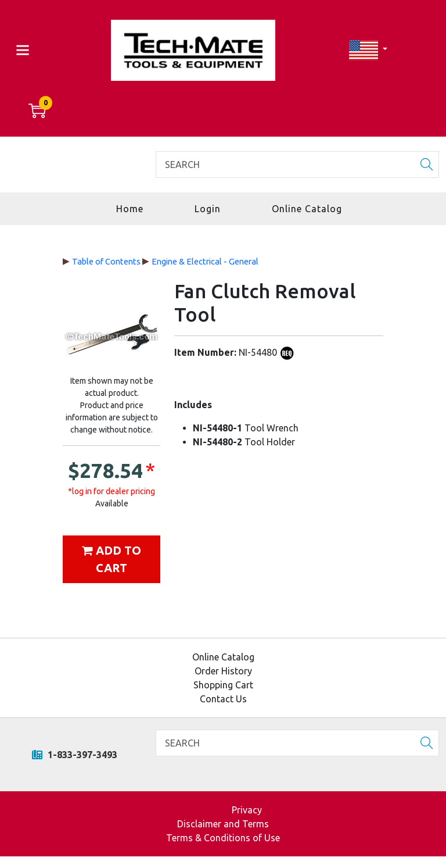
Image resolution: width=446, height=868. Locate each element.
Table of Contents (106, 261)
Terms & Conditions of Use (223, 838)
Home (130, 209)
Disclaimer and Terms (223, 824)
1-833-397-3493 (75, 755)
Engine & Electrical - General (205, 261)
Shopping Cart (223, 685)
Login (208, 209)
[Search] (297, 165)
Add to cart (111, 559)
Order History (223, 671)
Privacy (247, 810)
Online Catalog (307, 209)
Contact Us (223, 699)
